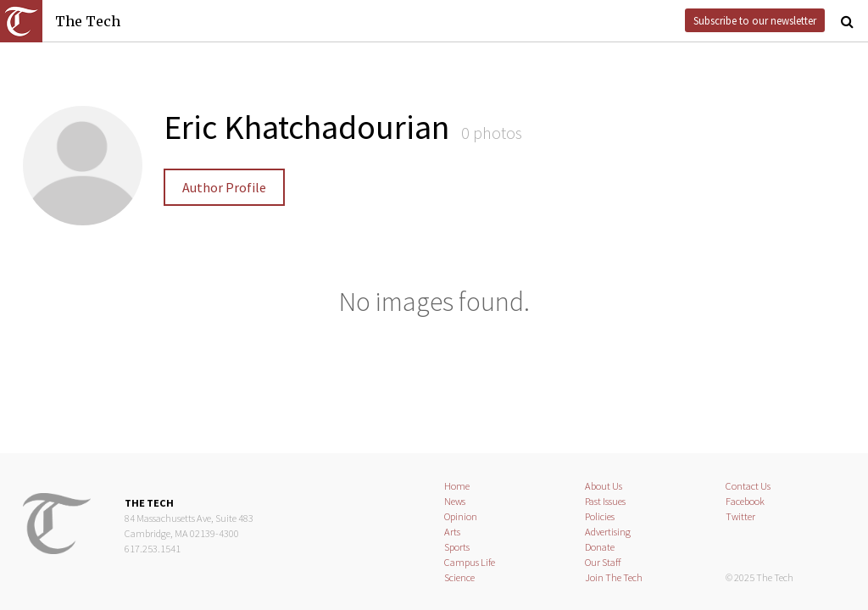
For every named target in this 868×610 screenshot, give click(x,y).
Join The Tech (614, 577)
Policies (600, 516)
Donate (600, 547)
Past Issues (605, 501)
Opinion (461, 516)
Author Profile (224, 187)
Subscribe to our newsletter (755, 20)
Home (457, 486)
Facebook (745, 501)
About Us (604, 486)
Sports (457, 547)
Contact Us (748, 486)
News (455, 501)
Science (459, 577)
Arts (452, 532)
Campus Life (470, 562)
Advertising (608, 532)
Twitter (740, 516)
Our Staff (603, 562)
